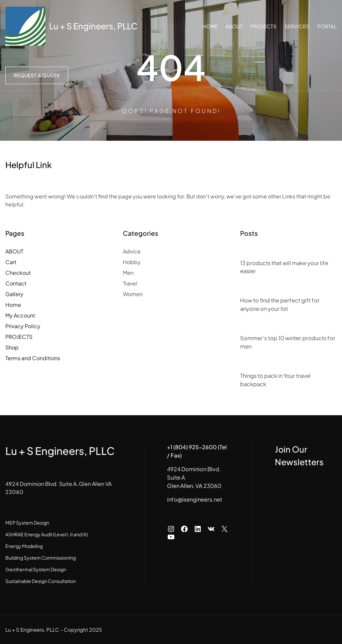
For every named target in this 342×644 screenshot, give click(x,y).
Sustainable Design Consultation (41, 581)
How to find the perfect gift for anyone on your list (280, 304)
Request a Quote (37, 75)
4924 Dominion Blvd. (194, 469)
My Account (20, 315)
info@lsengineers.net (195, 499)
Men (128, 273)
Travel (130, 283)
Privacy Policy (23, 326)
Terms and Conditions (33, 358)
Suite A (176, 477)
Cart (11, 262)
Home (13, 305)
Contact (16, 283)
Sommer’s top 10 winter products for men (288, 342)
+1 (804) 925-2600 (192, 447)
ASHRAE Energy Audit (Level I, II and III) (47, 534)
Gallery (14, 294)
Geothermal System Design (36, 569)
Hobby (132, 262)
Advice (132, 251)
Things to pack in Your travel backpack (275, 380)
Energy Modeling (24, 546)
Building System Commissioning (41, 558)
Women (133, 294)
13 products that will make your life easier (284, 267)
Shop (12, 347)
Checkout (18, 273)
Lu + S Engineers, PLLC (93, 26)
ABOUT (14, 251)
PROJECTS (19, 337)
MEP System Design (27, 523)
